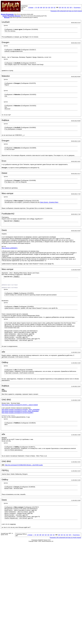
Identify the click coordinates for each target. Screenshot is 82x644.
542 (68, 7)
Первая (31, 7)
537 (54, 7)
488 (41, 7)
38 (36, 7)
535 (49, 7)
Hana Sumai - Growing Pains (49, 202)
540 (63, 7)
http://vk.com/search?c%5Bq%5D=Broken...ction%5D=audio (24, 465)
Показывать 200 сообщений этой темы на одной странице (66, 11)
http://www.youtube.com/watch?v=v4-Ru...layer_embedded (20, 411)
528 (44, 7)
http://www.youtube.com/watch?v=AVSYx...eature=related (20, 405)
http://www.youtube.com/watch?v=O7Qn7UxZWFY (18, 413)
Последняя (77, 7)
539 (60, 7)
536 (52, 7)
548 (71, 7)
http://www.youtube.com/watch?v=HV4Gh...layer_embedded (21, 410)
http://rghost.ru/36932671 (10, 248)
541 (65, 7)
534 (46, 7)
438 (38, 7)
